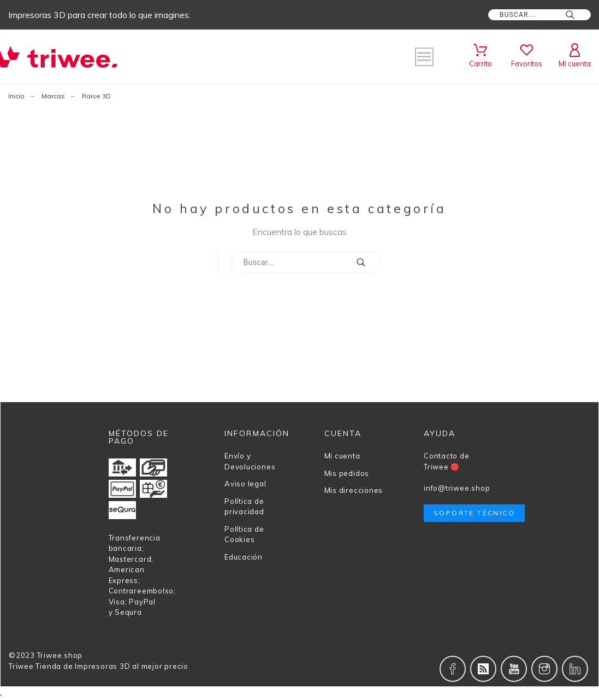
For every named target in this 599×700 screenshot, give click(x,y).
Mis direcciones (354, 490)
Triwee (21, 666)
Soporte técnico (474, 513)
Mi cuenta (342, 456)
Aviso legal (245, 484)
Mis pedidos (347, 473)
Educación (244, 557)
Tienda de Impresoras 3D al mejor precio (112, 666)
